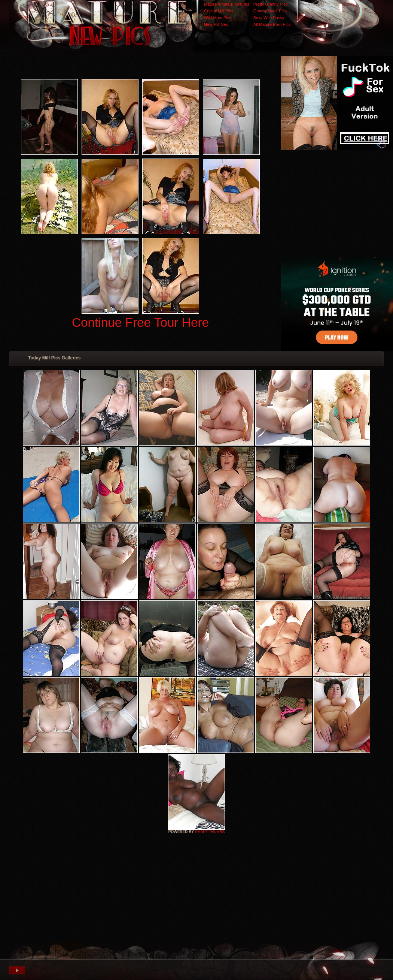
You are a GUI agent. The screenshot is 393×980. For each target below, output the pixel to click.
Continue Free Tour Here (140, 322)
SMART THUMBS (210, 832)
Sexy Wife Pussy (269, 18)
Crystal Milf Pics (219, 11)
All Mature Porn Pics (272, 24)
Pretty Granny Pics (271, 4)
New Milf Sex (216, 24)
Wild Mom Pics (218, 18)
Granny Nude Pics (270, 11)
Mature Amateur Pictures (227, 4)
